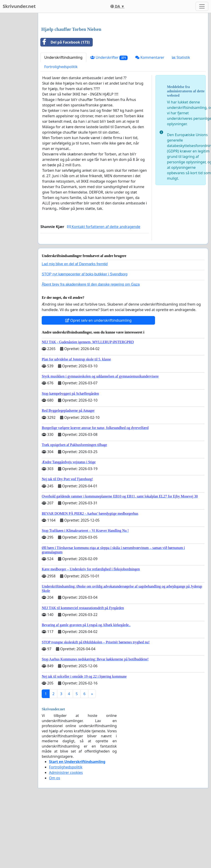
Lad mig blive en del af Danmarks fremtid (75, 327)
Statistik (181, 121)
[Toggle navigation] (202, 6)
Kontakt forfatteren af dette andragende (104, 290)
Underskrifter (109, 121)
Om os (55, 841)
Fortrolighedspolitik (61, 130)
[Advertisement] (121, 52)
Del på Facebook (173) (65, 106)
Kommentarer (150, 121)
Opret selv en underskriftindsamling (98, 384)
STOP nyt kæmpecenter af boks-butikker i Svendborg (85, 338)
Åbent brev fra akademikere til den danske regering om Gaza (91, 348)
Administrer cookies (66, 836)
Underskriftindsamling (63, 121)
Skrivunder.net (19, 6)
